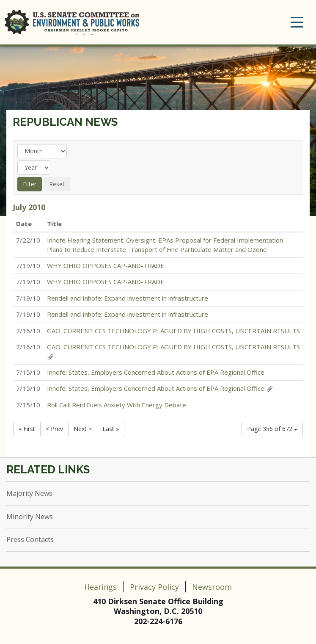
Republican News (65, 122)
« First (27, 429)
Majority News (29, 493)
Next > (83, 429)
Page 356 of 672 (272, 429)
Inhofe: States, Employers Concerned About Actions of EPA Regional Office (156, 372)
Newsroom (212, 587)
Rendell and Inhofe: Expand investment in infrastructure (128, 298)
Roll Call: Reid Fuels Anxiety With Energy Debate (117, 405)
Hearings (100, 587)
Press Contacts (30, 539)
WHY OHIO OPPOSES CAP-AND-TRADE (106, 265)
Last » (111, 429)
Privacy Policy (154, 587)
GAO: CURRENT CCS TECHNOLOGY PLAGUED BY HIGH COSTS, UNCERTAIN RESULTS (173, 331)
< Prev (54, 429)
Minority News (30, 517)
